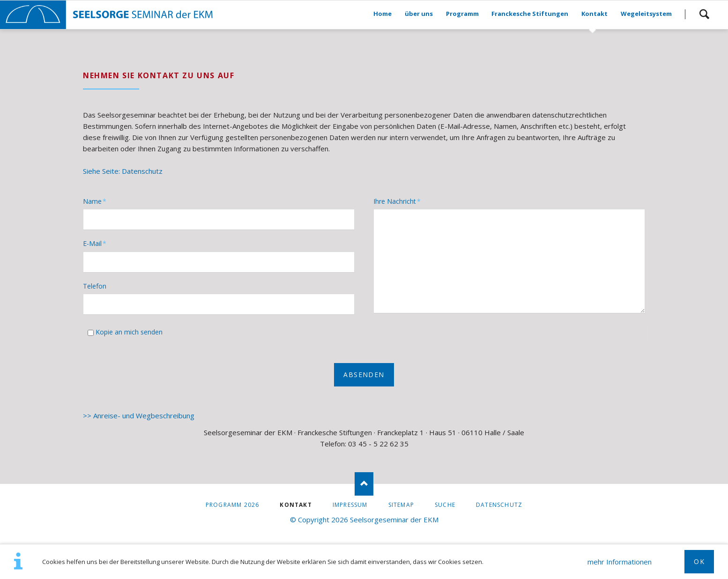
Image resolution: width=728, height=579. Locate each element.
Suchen (704, 14)
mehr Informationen (620, 562)
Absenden (364, 375)
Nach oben (364, 484)
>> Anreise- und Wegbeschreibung (139, 416)
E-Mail (98, 243)
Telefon (95, 286)
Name (98, 201)
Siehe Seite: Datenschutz (123, 171)
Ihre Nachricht (397, 201)
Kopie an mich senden (129, 332)
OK (699, 561)
